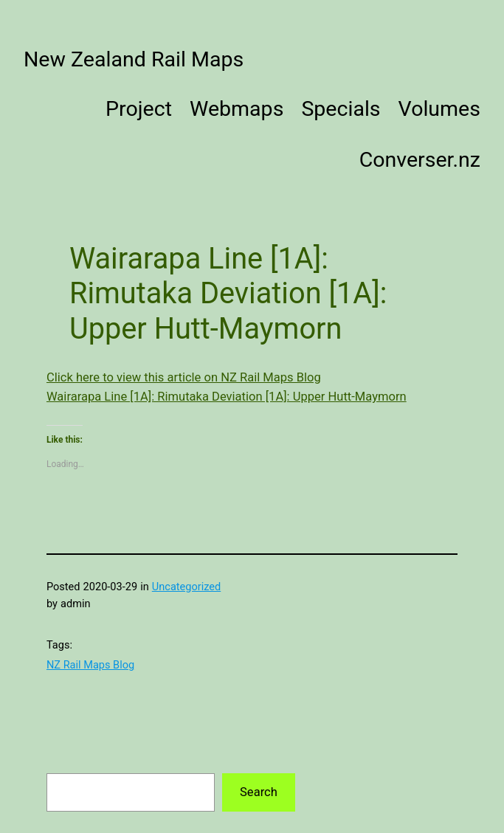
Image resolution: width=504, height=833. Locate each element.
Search (259, 792)
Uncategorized (186, 587)
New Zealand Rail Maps (134, 59)
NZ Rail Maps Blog (90, 665)
